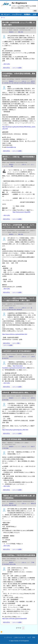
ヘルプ (29, 637)
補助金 (33, 503)
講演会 (11, 564)
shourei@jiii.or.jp (11, 147)
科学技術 (21, 83)
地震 (10, 505)
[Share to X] (32, 68)
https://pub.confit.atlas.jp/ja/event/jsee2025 (15, 619)
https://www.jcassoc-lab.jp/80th (22, 212)
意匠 (13, 83)
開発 (25, 83)
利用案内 (27, 14)
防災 (7, 505)
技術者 (28, 83)
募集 (19, 32)
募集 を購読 (2, 632)
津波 (13, 505)
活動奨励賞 (19, 310)
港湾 (32, 398)
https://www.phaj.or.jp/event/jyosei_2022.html (15, 430)
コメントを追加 (17, 68)
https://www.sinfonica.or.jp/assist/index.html (15, 334)
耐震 (15, 505)
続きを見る (7, 68)
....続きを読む (6, 64)
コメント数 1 (16, 343)
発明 (15, 83)
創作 (18, 83)
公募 (5, 83)
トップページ (17, 14)
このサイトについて (19, 637)
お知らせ (24, 81)
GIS (5, 310)
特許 (10, 83)
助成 (12, 310)
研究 (15, 310)
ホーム (3, 17)
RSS (34, 637)
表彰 (22, 32)
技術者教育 (6, 564)
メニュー (7, 14)
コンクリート (7, 166)
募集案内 (11, 32)
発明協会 (33, 83)
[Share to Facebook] (35, 68)
